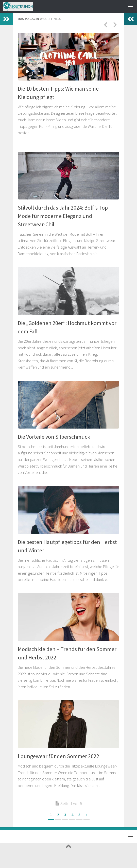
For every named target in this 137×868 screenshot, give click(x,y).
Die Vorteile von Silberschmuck (54, 437)
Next (115, 25)
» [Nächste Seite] (87, 815)
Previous (106, 25)
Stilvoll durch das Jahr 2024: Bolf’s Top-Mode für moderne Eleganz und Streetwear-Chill (64, 216)
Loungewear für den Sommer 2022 (58, 756)
